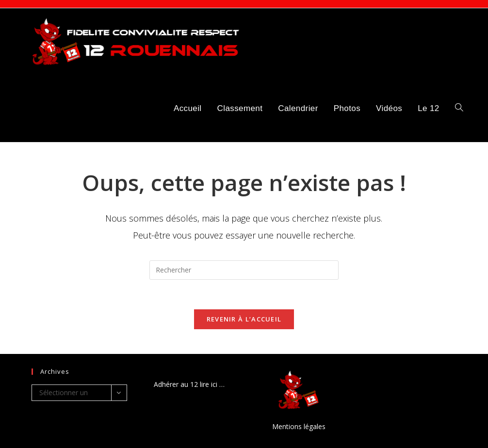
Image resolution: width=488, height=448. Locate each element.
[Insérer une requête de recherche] (244, 270)
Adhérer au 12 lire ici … (189, 384)
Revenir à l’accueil (244, 319)
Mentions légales (299, 426)
